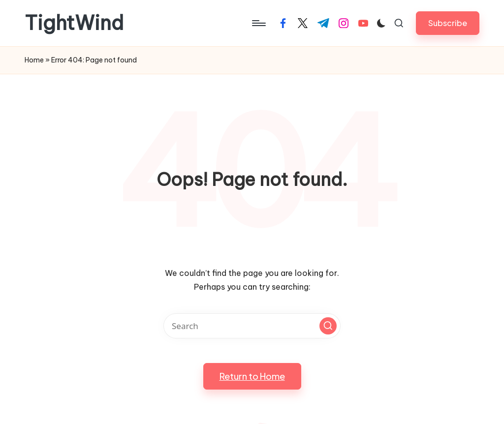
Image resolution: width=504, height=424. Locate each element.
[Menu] (258, 23)
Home (34, 60)
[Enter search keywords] (252, 326)
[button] (448, 23)
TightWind (74, 23)
